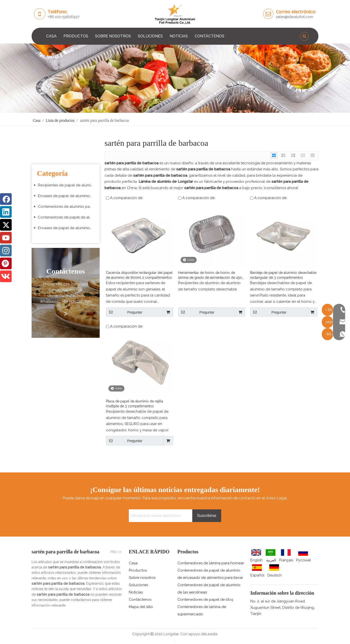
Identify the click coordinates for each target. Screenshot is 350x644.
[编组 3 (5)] (175, 78)
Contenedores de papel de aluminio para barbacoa (68, 217)
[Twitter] (6, 225)
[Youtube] (6, 238)
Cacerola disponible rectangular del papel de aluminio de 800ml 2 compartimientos (139, 275)
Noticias (136, 592)
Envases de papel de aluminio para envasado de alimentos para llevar (68, 196)
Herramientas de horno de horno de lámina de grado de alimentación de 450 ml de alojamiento (210, 275)
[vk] (6, 276)
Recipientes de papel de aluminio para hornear (68, 185)
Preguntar (124, 312)
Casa (133, 563)
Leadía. (212, 634)
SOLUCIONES (150, 36)
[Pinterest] (6, 263)
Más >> (116, 552)
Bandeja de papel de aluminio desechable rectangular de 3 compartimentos (283, 275)
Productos (138, 570)
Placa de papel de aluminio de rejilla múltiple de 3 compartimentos (135, 404)
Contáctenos (140, 600)
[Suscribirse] (207, 516)
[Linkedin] (6, 212)
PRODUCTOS (76, 36)
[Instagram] (6, 251)
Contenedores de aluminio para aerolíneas (68, 207)
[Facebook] (6, 199)
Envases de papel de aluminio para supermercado (68, 228)
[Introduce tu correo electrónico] (159, 516)
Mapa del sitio (141, 607)
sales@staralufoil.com (295, 17)
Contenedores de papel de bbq (205, 600)
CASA (51, 36)
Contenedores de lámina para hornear (211, 563)
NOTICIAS (179, 36)
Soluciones (138, 585)
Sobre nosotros (142, 578)
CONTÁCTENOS (210, 36)
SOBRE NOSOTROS (113, 36)
